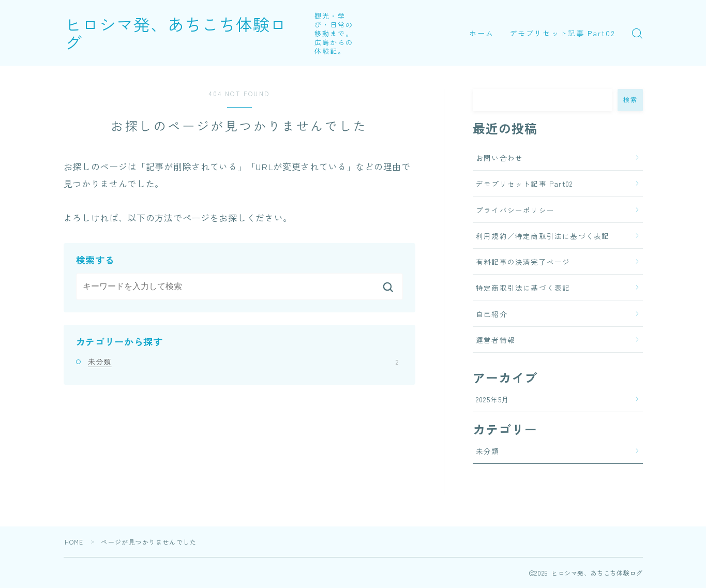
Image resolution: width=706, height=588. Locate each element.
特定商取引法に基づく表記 (523, 288)
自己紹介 (492, 314)
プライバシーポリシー (515, 210)
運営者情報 (495, 340)
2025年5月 (493, 399)
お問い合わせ (499, 158)
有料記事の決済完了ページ (523, 262)
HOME (74, 542)
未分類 (243, 361)
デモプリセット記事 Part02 (562, 33)
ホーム (482, 33)
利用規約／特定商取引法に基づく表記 (543, 236)
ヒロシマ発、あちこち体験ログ (185, 33)
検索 (630, 100)
